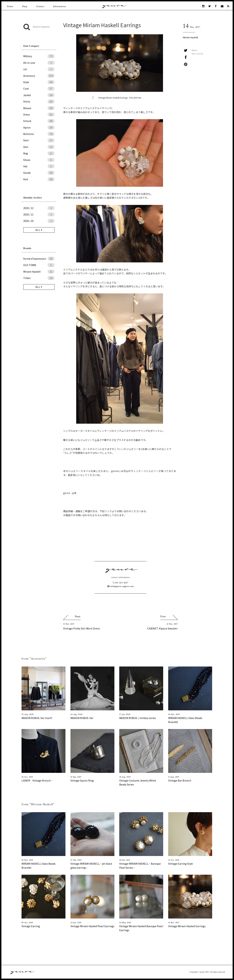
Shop (25, 6)
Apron (39, 127)
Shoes (39, 160)
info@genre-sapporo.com (120, 586)
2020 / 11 (39, 214)
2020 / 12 (39, 208)
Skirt (39, 140)
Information (60, 6)
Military (39, 56)
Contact (40, 6)
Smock (39, 121)
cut (39, 69)
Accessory (39, 76)
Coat (39, 89)
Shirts (39, 101)
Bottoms (39, 134)
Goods (39, 173)
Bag (39, 153)
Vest (39, 147)
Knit (39, 179)
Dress (39, 114)
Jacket (39, 95)
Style (39, 82)
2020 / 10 (39, 221)
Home (10, 6)
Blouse (39, 108)
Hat (39, 166)
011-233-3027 (120, 583)
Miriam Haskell (190, 37)
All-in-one (39, 63)
